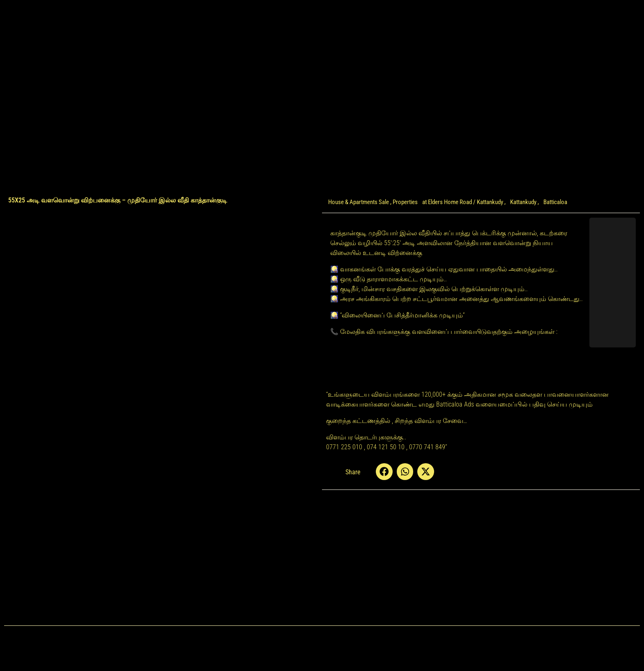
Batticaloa (555, 202)
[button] (384, 472)
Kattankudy (523, 202)
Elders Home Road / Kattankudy (466, 202)
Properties (405, 202)
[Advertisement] (163, 468)
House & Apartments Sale (359, 202)
